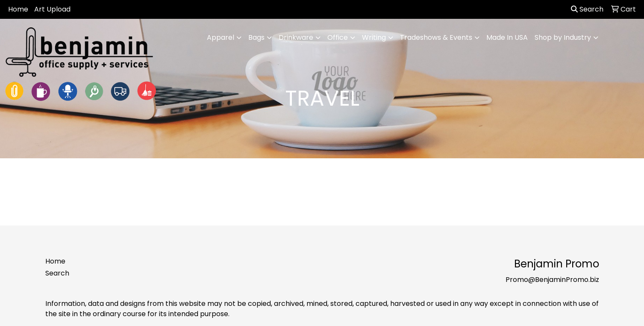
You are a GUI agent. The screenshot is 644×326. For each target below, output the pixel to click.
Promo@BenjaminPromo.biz (552, 280)
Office (338, 37)
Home (18, 9)
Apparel (221, 37)
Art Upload (52, 9)
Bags (256, 37)
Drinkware (296, 37)
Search (587, 9)
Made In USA (507, 37)
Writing (374, 37)
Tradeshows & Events (436, 37)
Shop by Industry (563, 37)
